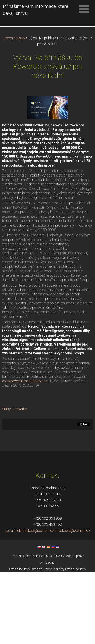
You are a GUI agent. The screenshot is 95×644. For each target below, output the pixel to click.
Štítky (6, 447)
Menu (84, 9)
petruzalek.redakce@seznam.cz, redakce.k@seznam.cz (47, 568)
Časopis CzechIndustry (48, 607)
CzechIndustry (14, 76)
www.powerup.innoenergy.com (25, 419)
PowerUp (20, 447)
